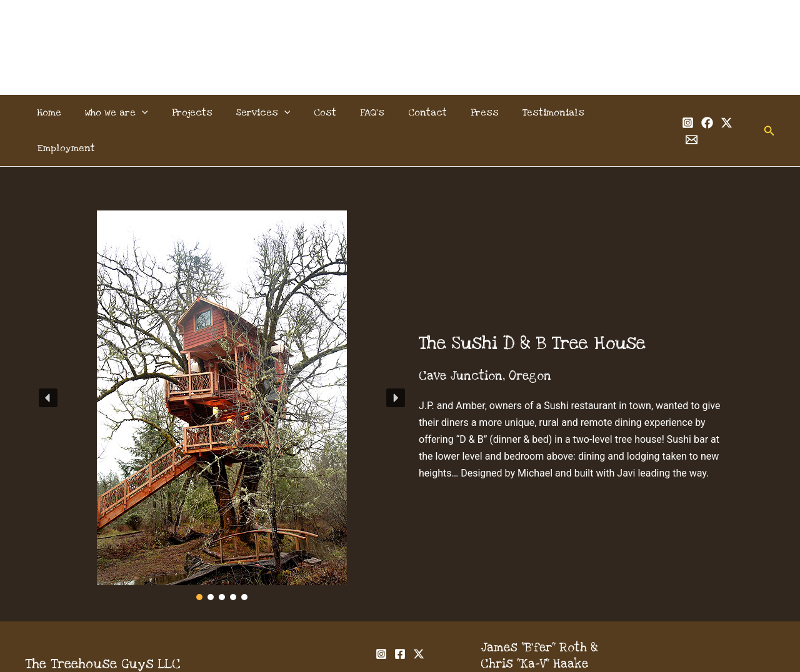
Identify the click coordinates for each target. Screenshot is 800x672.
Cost (322, 112)
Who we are (125, 113)
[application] (150, 113)
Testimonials (536, 112)
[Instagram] (673, 113)
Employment (616, 112)
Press (471, 112)
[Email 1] (732, 113)
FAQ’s (366, 112)
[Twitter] (712, 113)
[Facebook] (693, 113)
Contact (417, 112)
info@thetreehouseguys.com (565, 645)
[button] (756, 113)
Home (61, 112)
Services (264, 113)
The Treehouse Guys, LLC (400, 32)
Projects (197, 112)
